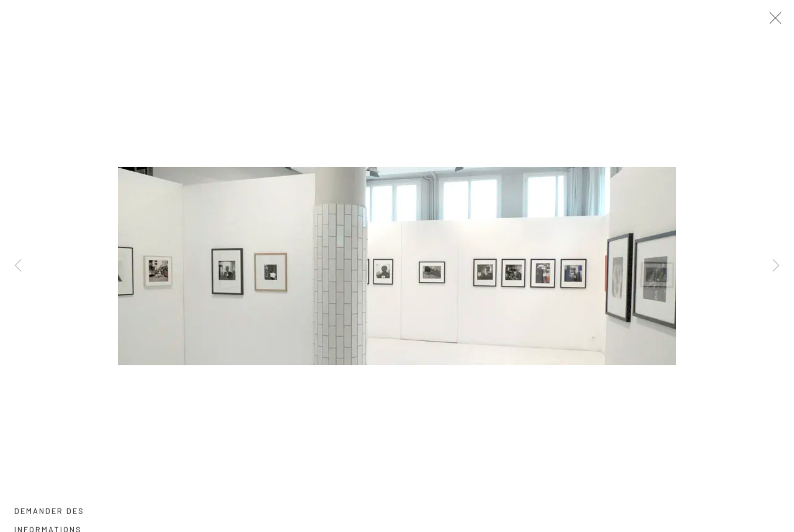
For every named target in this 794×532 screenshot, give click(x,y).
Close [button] (783, 22)
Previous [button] (18, 266)
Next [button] (776, 266)
